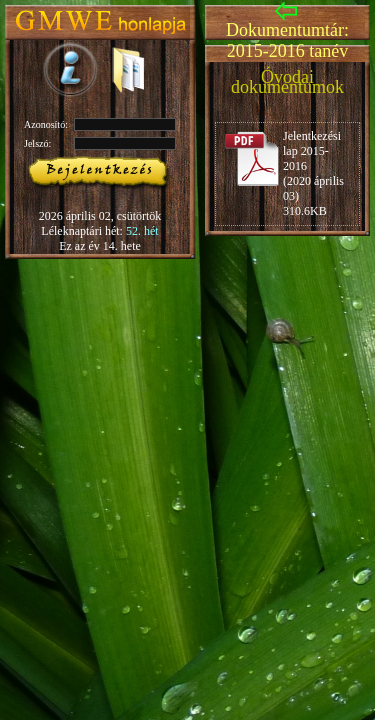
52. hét (142, 231)
